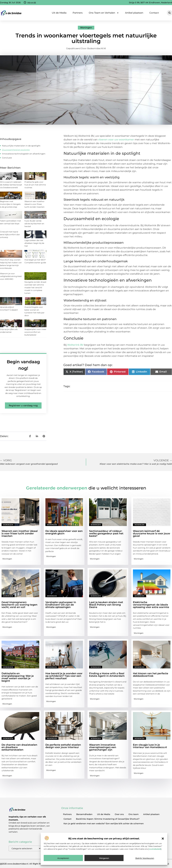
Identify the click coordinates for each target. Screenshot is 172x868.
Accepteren (63, 858)
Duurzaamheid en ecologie (16, 150)
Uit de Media (59, 13)
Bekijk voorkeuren (145, 858)
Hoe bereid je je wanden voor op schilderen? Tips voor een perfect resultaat (64, 676)
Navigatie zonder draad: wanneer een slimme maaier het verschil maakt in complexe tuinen (35, 288)
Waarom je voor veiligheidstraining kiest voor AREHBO (11, 276)
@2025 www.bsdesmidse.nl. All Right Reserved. (24, 864)
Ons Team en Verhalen (104, 13)
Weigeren (104, 858)
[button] (163, 839)
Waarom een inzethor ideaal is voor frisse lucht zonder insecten (34, 204)
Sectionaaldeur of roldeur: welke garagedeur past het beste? (106, 533)
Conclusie (7, 158)
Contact (154, 13)
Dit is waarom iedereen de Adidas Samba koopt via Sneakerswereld (11, 185)
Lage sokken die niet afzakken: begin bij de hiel (34, 243)
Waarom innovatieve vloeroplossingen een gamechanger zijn (103, 747)
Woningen (86, 28)
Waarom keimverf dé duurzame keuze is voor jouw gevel (152, 533)
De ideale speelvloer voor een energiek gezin (64, 532)
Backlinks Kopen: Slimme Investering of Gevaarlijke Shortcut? (108, 819)
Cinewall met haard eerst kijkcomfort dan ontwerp (10, 234)
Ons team (134, 814)
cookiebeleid (155, 849)
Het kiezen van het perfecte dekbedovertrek (151, 675)
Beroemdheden (84, 814)
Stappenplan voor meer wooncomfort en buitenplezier (35, 332)
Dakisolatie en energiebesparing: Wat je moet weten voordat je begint (18, 677)
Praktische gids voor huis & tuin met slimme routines (35, 185)
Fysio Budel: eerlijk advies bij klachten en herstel (34, 224)
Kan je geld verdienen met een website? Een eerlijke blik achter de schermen (104, 823)
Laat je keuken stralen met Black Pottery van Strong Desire (106, 605)
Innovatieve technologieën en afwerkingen (24, 154)
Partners (78, 13)
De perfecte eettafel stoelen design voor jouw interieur (63, 746)
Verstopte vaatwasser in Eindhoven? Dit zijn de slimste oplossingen (61, 605)
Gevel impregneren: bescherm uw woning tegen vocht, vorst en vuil (19, 605)
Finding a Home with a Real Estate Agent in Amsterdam (107, 675)
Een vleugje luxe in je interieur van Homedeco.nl (150, 746)
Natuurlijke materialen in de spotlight (21, 146)
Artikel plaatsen (134, 13)
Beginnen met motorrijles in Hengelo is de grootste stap (10, 204)
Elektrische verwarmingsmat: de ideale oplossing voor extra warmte (151, 605)
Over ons (119, 814)
